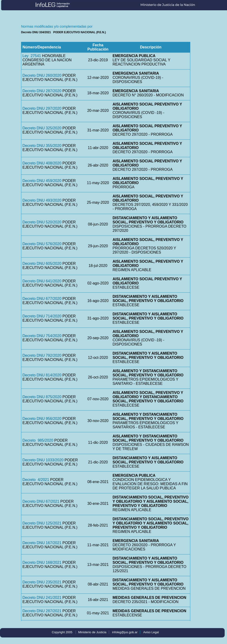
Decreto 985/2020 (38, 440)
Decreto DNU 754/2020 (42, 336)
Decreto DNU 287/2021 (42, 611)
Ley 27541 (32, 56)
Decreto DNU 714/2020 (42, 316)
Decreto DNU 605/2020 (42, 264)
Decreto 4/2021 (36, 480)
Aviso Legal (151, 632)
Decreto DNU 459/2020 (42, 181)
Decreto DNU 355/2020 (42, 146)
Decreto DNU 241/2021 (42, 598)
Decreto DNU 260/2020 (42, 75)
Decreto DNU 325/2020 (42, 128)
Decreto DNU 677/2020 (42, 299)
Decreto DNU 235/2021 (42, 582)
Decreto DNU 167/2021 (42, 543)
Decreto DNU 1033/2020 (43, 460)
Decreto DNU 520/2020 (42, 222)
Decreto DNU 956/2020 (42, 419)
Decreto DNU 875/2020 (42, 397)
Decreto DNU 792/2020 (42, 355)
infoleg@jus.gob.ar (125, 632)
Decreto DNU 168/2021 (42, 562)
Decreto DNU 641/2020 (42, 281)
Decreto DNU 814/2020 (42, 375)
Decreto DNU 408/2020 (42, 163)
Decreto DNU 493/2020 (42, 200)
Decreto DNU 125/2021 (42, 523)
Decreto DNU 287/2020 (42, 91)
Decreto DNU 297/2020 (42, 108)
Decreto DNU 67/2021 (41, 501)
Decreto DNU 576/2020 (42, 244)
